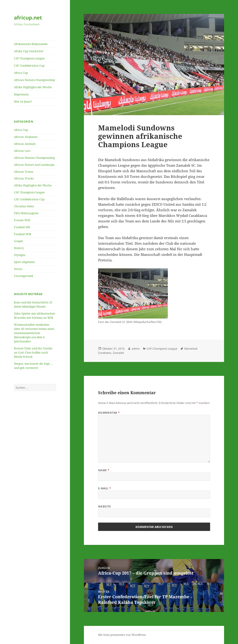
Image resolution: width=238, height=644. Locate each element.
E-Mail (105, 488)
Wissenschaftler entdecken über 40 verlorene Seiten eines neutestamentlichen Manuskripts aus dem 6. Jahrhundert (34, 333)
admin (136, 349)
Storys (18, 269)
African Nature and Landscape (34, 165)
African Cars (22, 151)
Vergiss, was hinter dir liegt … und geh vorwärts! (33, 366)
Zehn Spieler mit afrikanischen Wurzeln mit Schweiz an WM (35, 316)
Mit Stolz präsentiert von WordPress (122, 635)
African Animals (25, 144)
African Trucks (24, 178)
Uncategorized (23, 276)
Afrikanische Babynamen (31, 44)
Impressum (21, 94)
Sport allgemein (24, 262)
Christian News (24, 206)
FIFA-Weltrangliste (26, 213)
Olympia (20, 255)
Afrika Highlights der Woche (33, 87)
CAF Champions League (29, 58)
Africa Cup (21, 73)
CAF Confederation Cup (29, 66)
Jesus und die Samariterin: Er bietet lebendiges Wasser (33, 304)
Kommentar (109, 413)
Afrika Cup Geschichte (29, 51)
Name (104, 470)
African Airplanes (26, 137)
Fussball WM (23, 234)
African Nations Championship (34, 80)
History (19, 248)
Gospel (18, 241)
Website (105, 506)
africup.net (28, 17)
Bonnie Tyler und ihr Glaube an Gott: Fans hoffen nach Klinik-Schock (33, 353)
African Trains (24, 172)
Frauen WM (22, 220)
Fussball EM (22, 227)
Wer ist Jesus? (23, 102)
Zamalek (118, 353)
